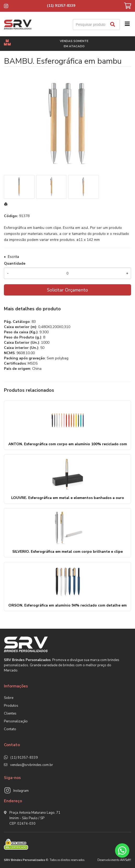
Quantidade (15, 263)
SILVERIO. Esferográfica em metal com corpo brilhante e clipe (67, 552)
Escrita (13, 257)
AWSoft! (126, 860)
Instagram (21, 791)
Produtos (11, 706)
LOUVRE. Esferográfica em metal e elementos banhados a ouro (68, 498)
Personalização (16, 721)
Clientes (10, 714)
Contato (10, 729)
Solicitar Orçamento (67, 290)
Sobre (9, 698)
